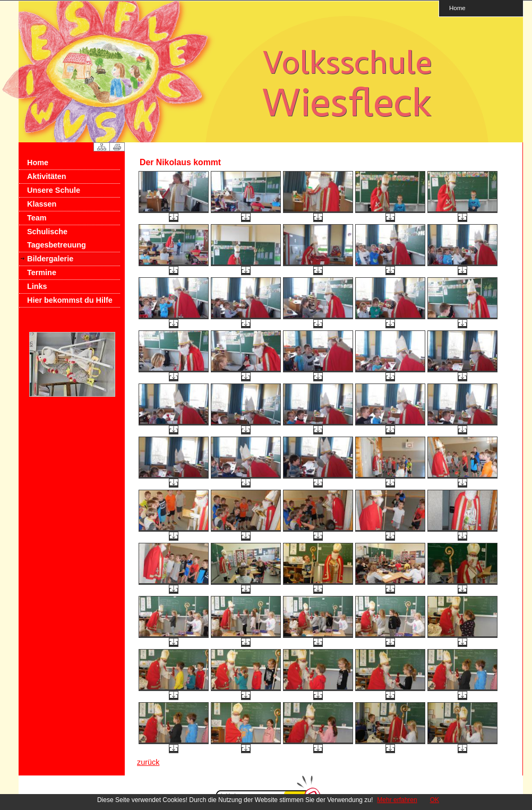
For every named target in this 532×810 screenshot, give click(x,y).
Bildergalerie (50, 259)
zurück (148, 762)
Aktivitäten (47, 176)
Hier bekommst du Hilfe (70, 300)
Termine (42, 272)
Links (37, 286)
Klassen (42, 204)
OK (435, 800)
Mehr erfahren (397, 800)
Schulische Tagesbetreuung (57, 238)
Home (457, 8)
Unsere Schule (54, 190)
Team (37, 218)
